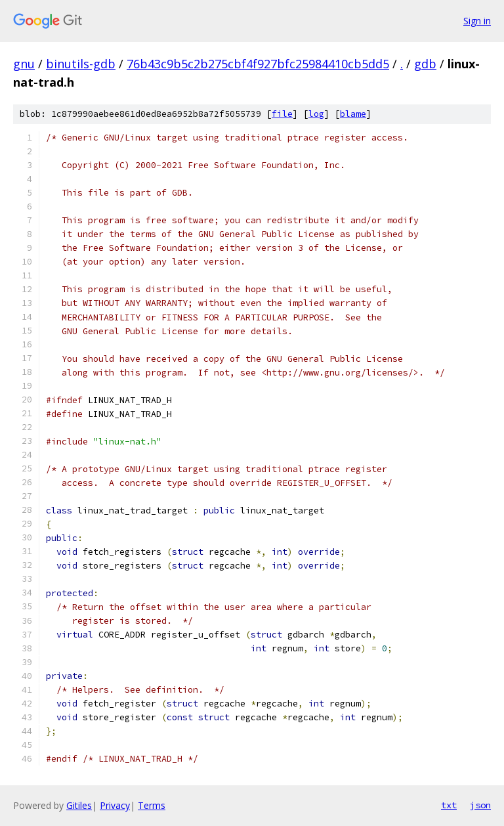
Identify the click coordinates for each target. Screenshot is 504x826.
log (316, 114)
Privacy (115, 805)
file (282, 114)
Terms (152, 805)
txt (449, 805)
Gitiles (79, 805)
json (480, 805)
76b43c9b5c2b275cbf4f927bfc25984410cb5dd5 (258, 64)
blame (353, 114)
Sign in (477, 21)
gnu (24, 64)
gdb (425, 64)
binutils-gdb (81, 64)
